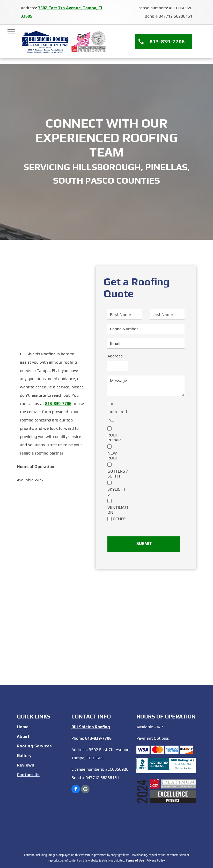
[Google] (85, 790)
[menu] (11, 32)
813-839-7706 (58, 404)
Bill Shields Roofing (91, 727)
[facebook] (76, 790)
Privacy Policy (156, 861)
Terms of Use (135, 861)
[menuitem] (42, 728)
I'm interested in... (117, 412)
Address (115, 356)
